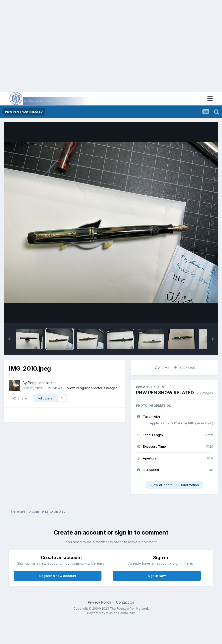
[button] (9, 339)
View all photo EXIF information (175, 485)
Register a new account (58, 576)
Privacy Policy (100, 602)
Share (20, 398)
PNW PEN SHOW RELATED (165, 393)
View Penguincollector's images (92, 388)
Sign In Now (157, 576)
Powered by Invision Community (111, 613)
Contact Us (125, 602)
